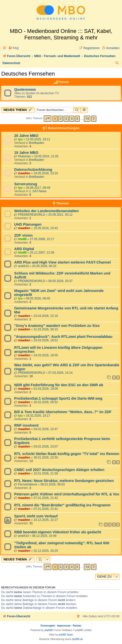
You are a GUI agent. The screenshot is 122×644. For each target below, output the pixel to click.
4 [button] (72, 119)
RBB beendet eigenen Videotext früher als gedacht (58, 532)
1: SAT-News (38, 191)
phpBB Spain (66, 635)
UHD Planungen (28, 224)
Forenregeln (48, 626)
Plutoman (24, 156)
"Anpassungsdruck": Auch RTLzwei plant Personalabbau (63, 337)
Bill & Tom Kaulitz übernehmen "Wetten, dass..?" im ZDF (63, 412)
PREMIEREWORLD (31, 215)
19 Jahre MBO (26, 153)
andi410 (23, 266)
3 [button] (66, 119)
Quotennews (25, 90)
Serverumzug (26, 184)
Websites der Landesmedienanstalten (46, 211)
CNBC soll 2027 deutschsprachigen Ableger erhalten (59, 470)
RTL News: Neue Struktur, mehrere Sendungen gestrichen (64, 481)
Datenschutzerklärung (33, 170)
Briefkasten (37, 143)
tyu (20, 139)
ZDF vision (23, 235)
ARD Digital (24, 249)
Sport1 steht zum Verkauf (36, 516)
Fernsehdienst (28, 484)
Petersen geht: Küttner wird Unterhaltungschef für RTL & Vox (67, 494)
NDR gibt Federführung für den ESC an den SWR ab (59, 385)
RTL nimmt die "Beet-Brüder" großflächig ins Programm (62, 505)
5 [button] (77, 119)
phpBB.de (77, 639)
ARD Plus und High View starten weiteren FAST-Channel (62, 262)
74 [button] (87, 119)
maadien (24, 173)
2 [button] (61, 119)
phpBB (48, 630)
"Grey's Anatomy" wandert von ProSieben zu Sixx (57, 326)
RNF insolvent (26, 425)
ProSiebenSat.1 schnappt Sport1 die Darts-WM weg (58, 398)
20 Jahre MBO (26, 136)
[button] (48, 119)
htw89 (22, 239)
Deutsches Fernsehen (28, 74)
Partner (77, 626)
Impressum (64, 626)
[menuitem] (13, 48)
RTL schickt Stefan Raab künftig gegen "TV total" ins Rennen (67, 454)
